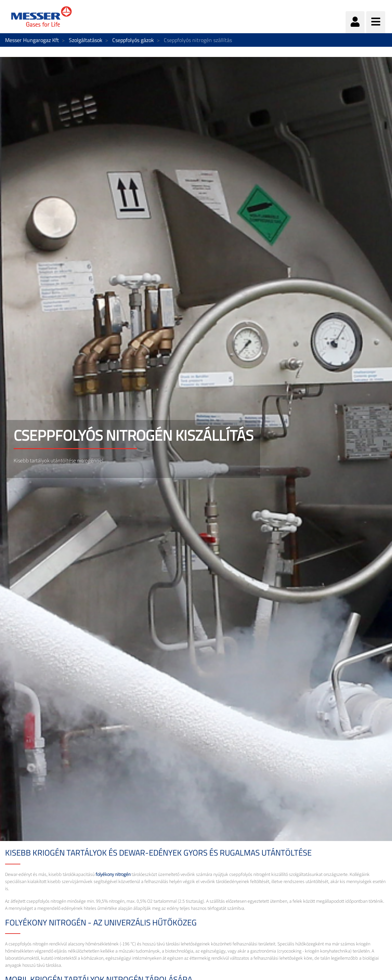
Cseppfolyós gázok (133, 40)
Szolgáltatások (86, 40)
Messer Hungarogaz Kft (32, 40)
